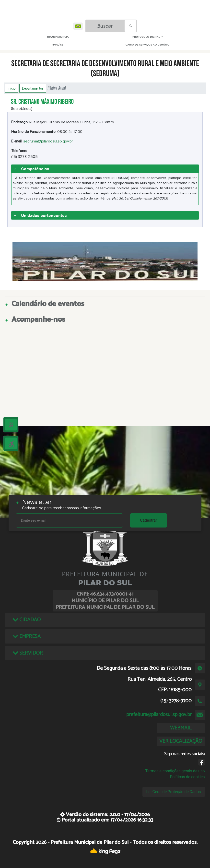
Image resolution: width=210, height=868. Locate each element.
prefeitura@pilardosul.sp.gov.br (159, 715)
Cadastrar (149, 520)
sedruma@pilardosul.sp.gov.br (48, 141)
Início (12, 88)
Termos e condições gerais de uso (175, 771)
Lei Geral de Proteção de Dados (174, 792)
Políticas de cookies (187, 777)
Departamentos (33, 88)
